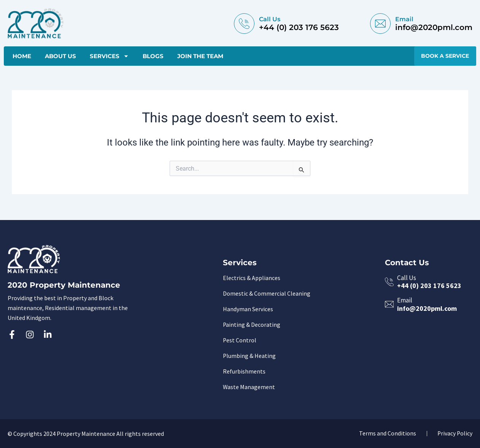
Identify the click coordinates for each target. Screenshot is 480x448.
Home (22, 56)
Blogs (153, 56)
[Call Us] (244, 24)
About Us (60, 56)
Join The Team (200, 56)
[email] (380, 24)
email (404, 19)
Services (109, 57)
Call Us (270, 19)
